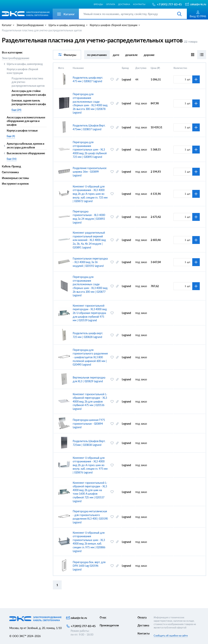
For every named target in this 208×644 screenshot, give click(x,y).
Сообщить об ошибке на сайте (171, 636)
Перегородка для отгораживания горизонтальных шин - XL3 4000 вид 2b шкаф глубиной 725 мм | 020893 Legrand (90, 149)
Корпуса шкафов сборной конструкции (22, 71)
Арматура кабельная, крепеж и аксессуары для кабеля (25, 146)
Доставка (124, 4)
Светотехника (10, 172)
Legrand (126, 79)
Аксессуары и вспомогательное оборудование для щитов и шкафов (26, 121)
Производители (109, 625)
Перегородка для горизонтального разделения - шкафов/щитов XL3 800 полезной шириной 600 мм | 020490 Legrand (90, 357)
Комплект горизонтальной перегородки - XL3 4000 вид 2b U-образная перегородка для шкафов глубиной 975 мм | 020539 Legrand (90, 313)
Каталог (7, 25)
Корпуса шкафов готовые (22, 131)
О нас (103, 617)
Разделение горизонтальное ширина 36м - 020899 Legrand (90, 172)
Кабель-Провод (11, 166)
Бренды (98, 4)
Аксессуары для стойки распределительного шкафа (29, 93)
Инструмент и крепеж (15, 184)
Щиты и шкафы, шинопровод (25, 64)
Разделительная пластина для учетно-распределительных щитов (28, 82)
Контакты (139, 4)
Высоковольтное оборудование (26, 153)
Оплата (111, 4)
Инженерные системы (15, 178)
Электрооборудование (16, 58)
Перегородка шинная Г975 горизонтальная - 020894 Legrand (89, 424)
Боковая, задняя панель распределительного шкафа (29, 102)
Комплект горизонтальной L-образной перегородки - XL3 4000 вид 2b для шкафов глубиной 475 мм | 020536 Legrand (90, 401)
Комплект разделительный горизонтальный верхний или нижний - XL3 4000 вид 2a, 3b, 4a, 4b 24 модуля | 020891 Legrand (89, 240)
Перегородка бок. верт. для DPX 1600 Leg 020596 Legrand (89, 566)
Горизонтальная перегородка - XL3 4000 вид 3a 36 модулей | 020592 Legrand (90, 262)
